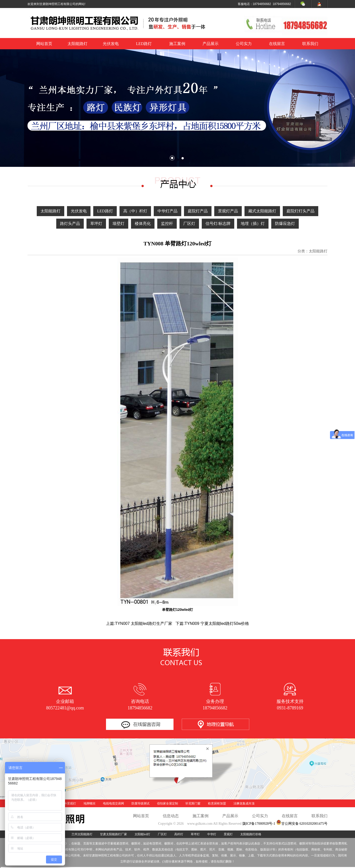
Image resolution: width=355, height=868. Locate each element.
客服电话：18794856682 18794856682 (264, 4)
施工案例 (177, 44)
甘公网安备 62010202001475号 (302, 824)
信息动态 (171, 816)
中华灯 (212, 834)
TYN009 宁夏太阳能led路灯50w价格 (217, 623)
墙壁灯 (118, 224)
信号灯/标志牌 (218, 224)
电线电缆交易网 (113, 803)
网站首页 (44, 44)
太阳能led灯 (142, 834)
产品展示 (210, 44)
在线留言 (277, 44)
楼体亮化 (143, 224)
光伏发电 (111, 44)
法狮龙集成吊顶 (244, 803)
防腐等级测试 (140, 803)
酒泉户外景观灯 (65, 803)
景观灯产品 (228, 211)
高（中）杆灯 (135, 211)
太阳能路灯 (77, 44)
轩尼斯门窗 (193, 803)
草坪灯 (96, 224)
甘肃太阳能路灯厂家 (113, 834)
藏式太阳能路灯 (262, 211)
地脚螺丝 (89, 803)
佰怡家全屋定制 (167, 803)
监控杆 (167, 224)
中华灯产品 (167, 211)
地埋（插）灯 (253, 224)
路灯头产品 (70, 224)
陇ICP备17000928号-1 (259, 824)
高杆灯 (179, 834)
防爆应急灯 (285, 224)
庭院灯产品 (198, 211)
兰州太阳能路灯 (82, 834)
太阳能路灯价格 (251, 834)
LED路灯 (144, 44)
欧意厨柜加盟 (217, 803)
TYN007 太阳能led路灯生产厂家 (144, 623)
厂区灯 (189, 224)
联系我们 (310, 44)
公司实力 (244, 44)
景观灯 (228, 834)
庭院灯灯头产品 (300, 211)
